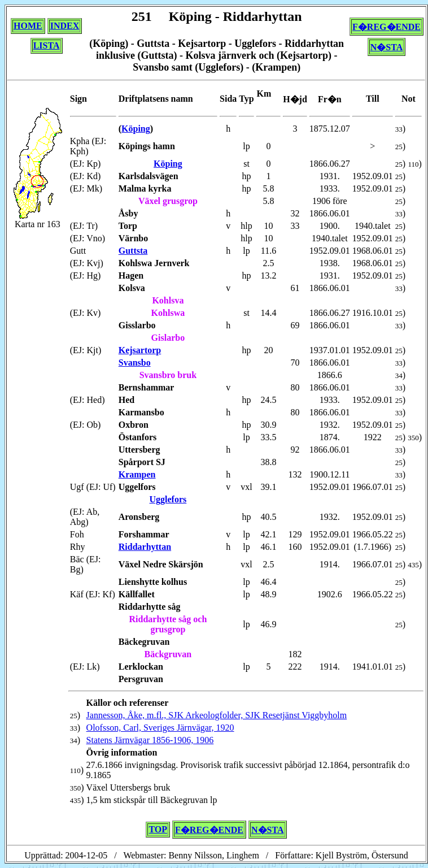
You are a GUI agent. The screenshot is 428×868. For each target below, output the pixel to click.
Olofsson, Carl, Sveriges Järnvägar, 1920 (160, 728)
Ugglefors (168, 499)
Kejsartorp (140, 350)
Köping (136, 129)
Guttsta (133, 251)
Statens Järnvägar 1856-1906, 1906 (150, 740)
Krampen (137, 474)
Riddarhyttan (145, 547)
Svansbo (135, 363)
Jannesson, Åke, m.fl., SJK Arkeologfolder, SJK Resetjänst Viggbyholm (217, 715)
